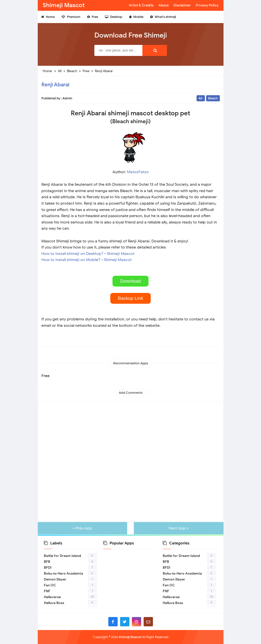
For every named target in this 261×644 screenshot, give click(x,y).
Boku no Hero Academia (63, 573)
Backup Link (131, 298)
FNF (47, 591)
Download (130, 281)
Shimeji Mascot (130, 637)
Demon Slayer (55, 579)
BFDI (48, 568)
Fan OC (50, 585)
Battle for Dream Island (62, 556)
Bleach (213, 98)
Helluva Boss (54, 603)
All (201, 98)
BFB (47, 562)
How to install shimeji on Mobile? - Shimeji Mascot (87, 260)
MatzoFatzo (138, 172)
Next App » (177, 528)
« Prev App (84, 528)
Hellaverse (52, 597)
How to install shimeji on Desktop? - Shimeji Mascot (88, 254)
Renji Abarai (55, 85)
